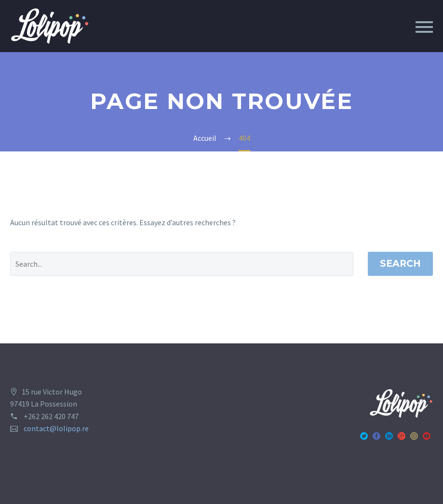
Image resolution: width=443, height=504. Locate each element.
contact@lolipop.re (56, 428)
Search (400, 264)
